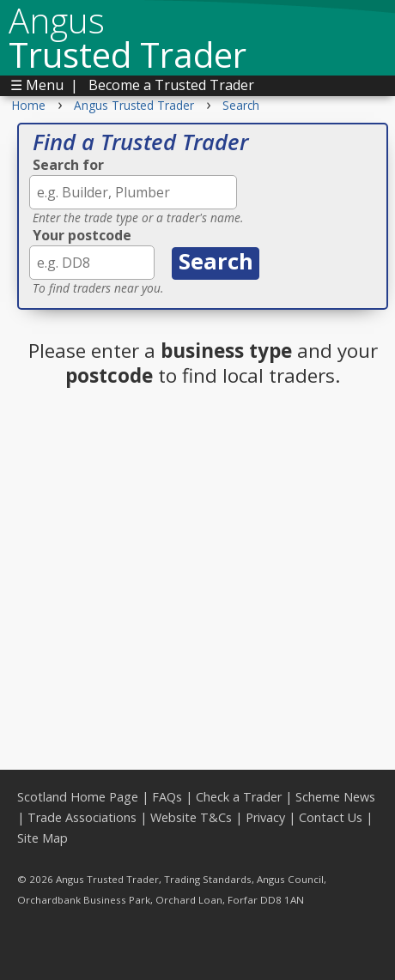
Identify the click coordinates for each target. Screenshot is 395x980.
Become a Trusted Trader (171, 85)
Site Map (43, 838)
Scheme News (335, 797)
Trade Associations (82, 817)
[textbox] (133, 192)
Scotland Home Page (78, 797)
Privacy (265, 817)
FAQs (167, 797)
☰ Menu (37, 85)
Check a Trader (239, 797)
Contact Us (331, 817)
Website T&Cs (191, 817)
